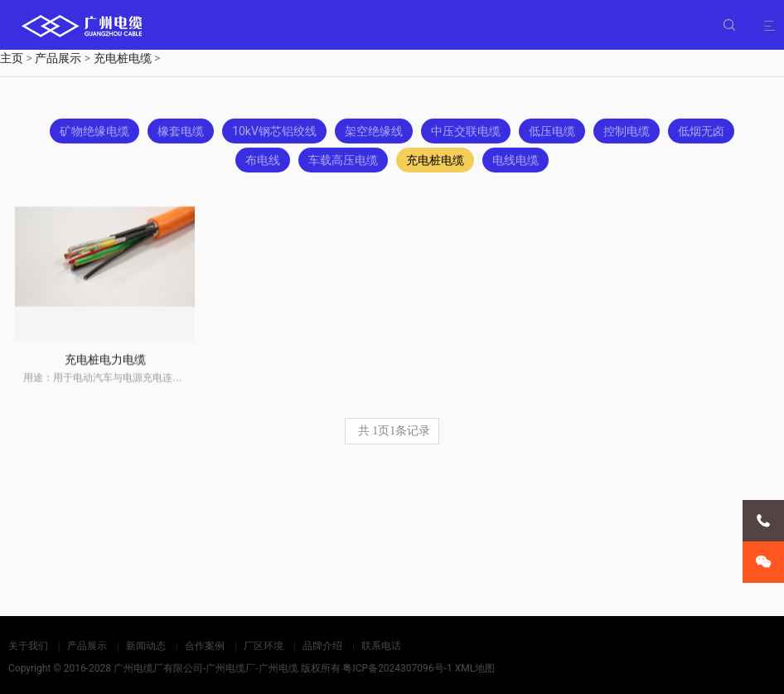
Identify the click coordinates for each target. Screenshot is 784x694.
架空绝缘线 (374, 133)
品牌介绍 (322, 646)
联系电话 (381, 646)
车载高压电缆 (343, 162)
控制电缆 (627, 133)
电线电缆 (515, 162)
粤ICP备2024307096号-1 (397, 668)
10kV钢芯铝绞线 (274, 133)
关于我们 (28, 646)
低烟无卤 (701, 133)
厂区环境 (264, 646)
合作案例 (205, 646)
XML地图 (475, 668)
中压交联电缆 (466, 133)
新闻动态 (146, 646)
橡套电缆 (181, 133)
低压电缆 (552, 133)
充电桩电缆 (123, 58)
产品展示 (58, 58)
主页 (12, 58)
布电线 (263, 162)
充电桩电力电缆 (105, 369)
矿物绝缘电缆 (94, 133)
